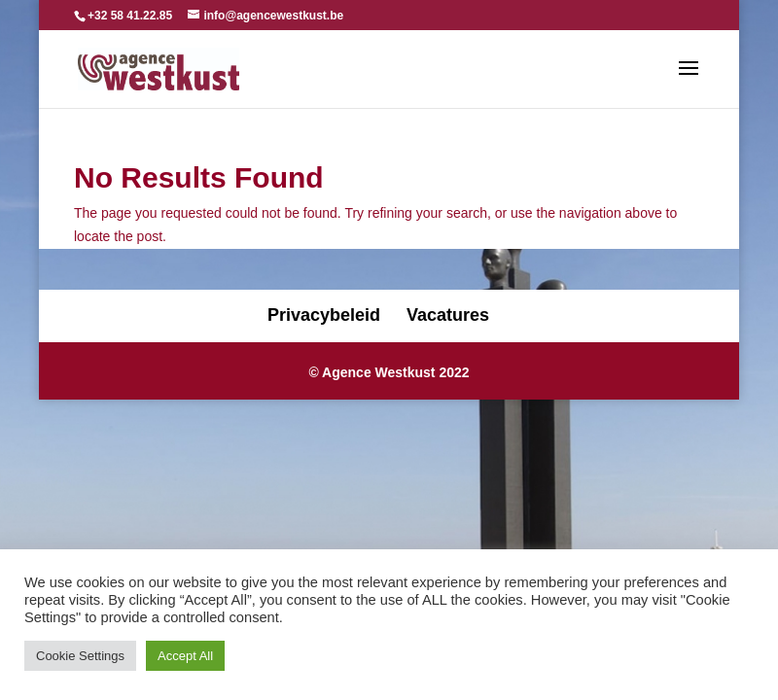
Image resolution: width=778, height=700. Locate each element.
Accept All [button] (185, 656)
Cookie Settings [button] (80, 656)
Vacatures (448, 315)
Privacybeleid (324, 315)
